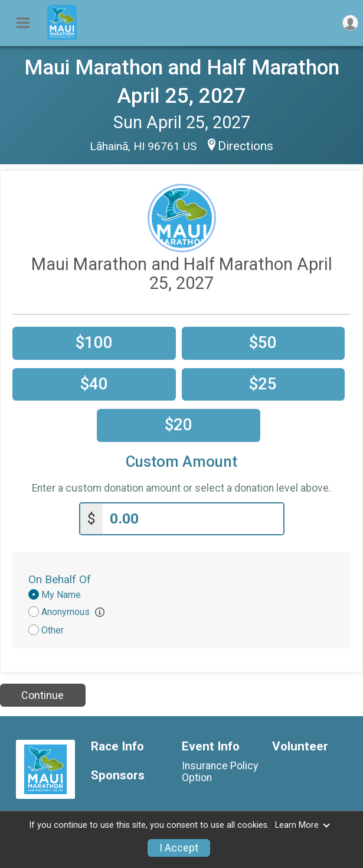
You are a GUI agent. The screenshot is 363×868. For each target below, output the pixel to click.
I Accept (179, 848)
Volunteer (300, 747)
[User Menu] (350, 23)
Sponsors (118, 776)
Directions (246, 146)
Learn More (303, 825)
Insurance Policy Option (220, 772)
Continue (42, 695)
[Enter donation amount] (193, 519)
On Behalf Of (60, 579)
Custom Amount (181, 462)
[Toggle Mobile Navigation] (23, 23)
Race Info (117, 747)
